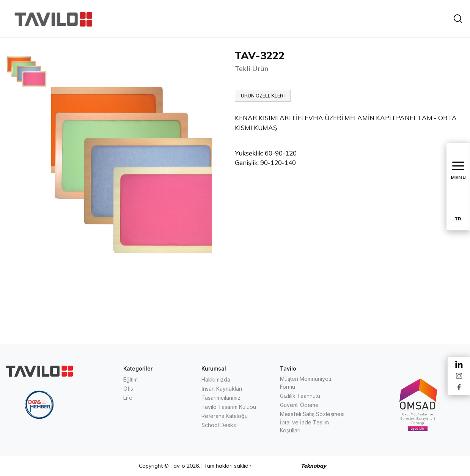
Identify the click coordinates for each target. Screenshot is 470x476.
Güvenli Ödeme (299, 405)
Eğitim (130, 379)
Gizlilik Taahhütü (300, 396)
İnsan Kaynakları (222, 389)
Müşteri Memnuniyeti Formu (306, 383)
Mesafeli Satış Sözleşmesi (312, 414)
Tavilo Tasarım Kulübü (229, 407)
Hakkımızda (216, 379)
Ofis (128, 389)
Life (128, 398)
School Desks (219, 425)
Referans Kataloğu (225, 416)
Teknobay (314, 466)
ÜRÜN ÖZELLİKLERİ (263, 96)
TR (458, 219)
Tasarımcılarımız (221, 398)
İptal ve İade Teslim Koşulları (304, 426)
